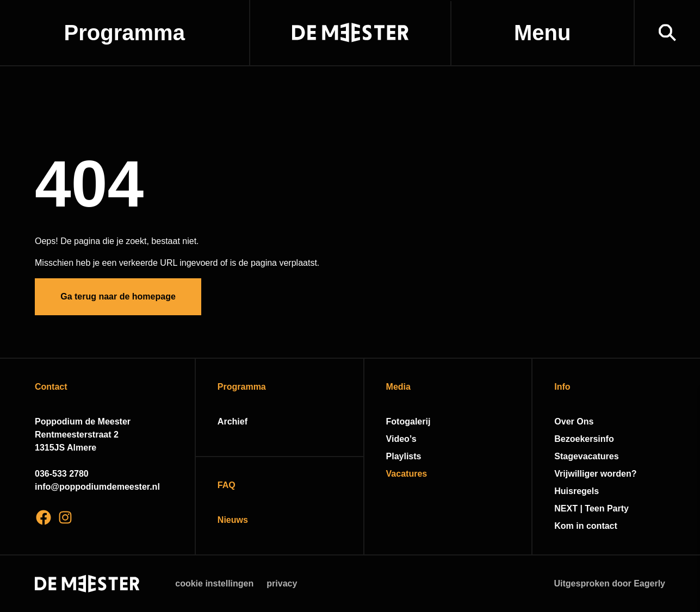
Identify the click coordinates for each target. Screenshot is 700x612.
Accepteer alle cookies (608, 560)
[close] (683, 409)
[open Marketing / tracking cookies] (683, 521)
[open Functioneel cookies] (683, 488)
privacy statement (564, 451)
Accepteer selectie (608, 592)
